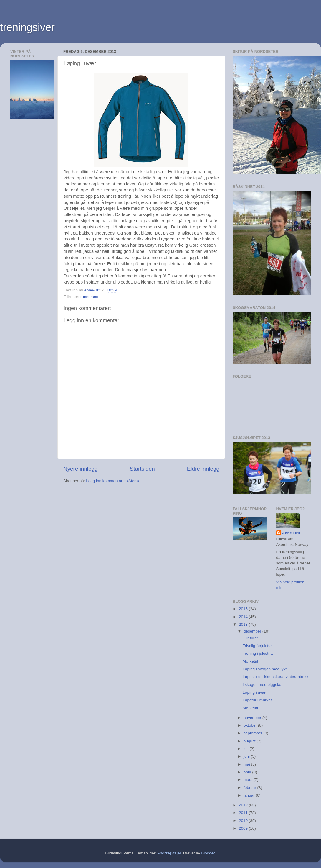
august (250, 741)
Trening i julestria (258, 653)
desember (253, 631)
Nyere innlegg (81, 469)
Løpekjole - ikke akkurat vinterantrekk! (276, 677)
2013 (244, 624)
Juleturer (250, 638)
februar (250, 788)
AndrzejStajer (169, 853)
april (248, 772)
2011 (244, 813)
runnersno (89, 297)
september (254, 733)
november (253, 718)
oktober (251, 725)
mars (249, 780)
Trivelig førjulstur (257, 646)
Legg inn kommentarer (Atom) (112, 481)
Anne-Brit (291, 533)
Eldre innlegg (203, 469)
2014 (244, 617)
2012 (244, 805)
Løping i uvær (255, 692)
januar (250, 795)
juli (246, 749)
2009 (244, 828)
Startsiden (142, 469)
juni (247, 756)
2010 (244, 821)
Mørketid (250, 661)
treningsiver (27, 27)
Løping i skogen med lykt (265, 669)
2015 (244, 609)
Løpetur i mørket (257, 700)
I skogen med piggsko (262, 685)
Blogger (208, 853)
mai (247, 764)
